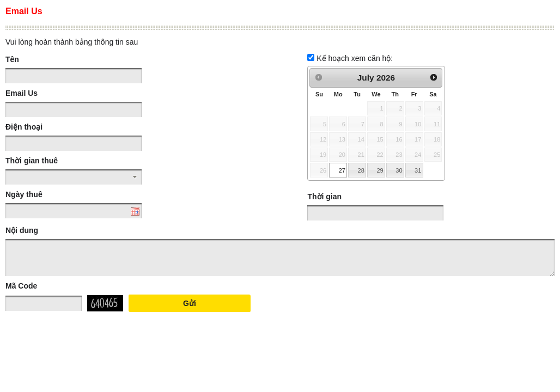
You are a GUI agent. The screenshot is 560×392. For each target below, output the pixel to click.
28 (361, 170)
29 (380, 170)
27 (342, 170)
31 (418, 170)
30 (399, 170)
